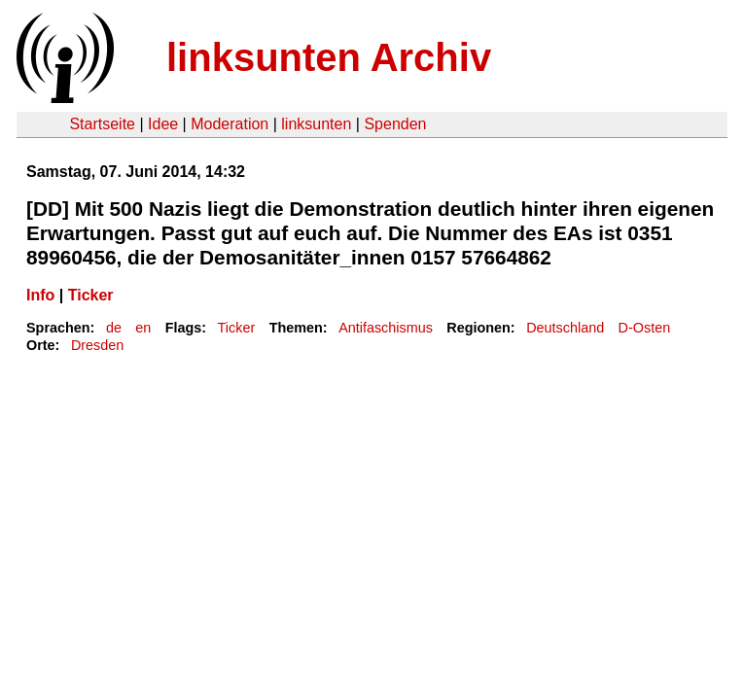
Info (40, 295)
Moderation (230, 124)
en (143, 328)
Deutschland (565, 328)
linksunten (316, 124)
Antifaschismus (386, 328)
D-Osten (645, 328)
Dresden (97, 345)
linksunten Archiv (329, 57)
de (114, 328)
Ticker (91, 295)
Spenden (395, 124)
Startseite (102, 124)
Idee (163, 124)
